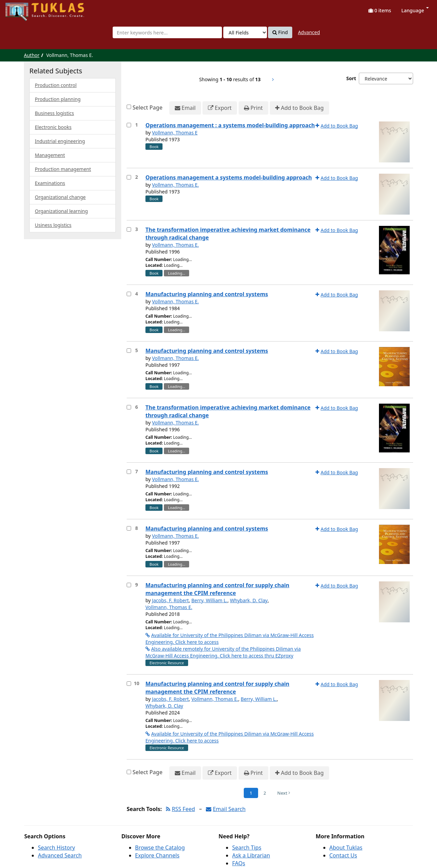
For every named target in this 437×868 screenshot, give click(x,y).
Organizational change (60, 197)
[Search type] (245, 32)
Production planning (58, 99)
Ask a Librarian (251, 855)
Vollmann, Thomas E (175, 133)
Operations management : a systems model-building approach (230, 125)
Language (415, 10)
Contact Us (343, 855)
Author (32, 55)
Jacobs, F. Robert (170, 600)
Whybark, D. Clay (249, 600)
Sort (351, 78)
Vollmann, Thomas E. (175, 185)
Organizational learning (61, 211)
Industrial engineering (60, 141)
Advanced (309, 32)
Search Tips (247, 848)
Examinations (50, 183)
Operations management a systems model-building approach (229, 177)
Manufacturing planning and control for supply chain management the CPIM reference (217, 589)
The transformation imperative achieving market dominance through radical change (228, 234)
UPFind (22, 9)
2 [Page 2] (265, 793)
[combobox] (167, 32)
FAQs (239, 863)
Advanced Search (60, 855)
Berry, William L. (209, 600)
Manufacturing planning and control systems (207, 294)
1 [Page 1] (251, 793)
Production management (63, 169)
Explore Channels (157, 855)
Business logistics (54, 113)
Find (280, 32)
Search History (57, 848)
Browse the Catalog (160, 848)
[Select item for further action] (129, 125)
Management (50, 155)
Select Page (147, 107)
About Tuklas (346, 848)
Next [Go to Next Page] (284, 793)
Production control (56, 85)
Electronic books (53, 127)
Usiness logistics (53, 225)
